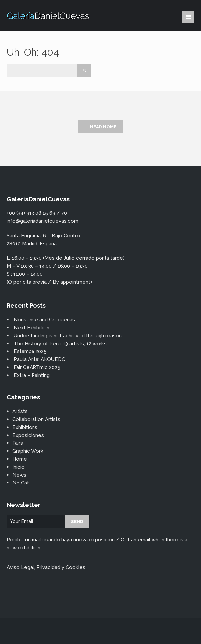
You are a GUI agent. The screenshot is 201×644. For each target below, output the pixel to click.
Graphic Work (28, 451)
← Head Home (100, 127)
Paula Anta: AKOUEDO (40, 359)
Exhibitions (25, 427)
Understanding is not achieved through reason (68, 336)
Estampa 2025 (30, 351)
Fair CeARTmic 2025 (37, 367)
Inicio (18, 467)
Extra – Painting (32, 375)
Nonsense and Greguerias (44, 320)
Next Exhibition (32, 328)
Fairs (18, 443)
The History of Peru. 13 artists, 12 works (60, 344)
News (19, 475)
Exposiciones (28, 435)
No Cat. (21, 483)
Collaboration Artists (36, 419)
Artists (20, 411)
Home (20, 459)
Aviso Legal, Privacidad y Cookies (46, 567)
